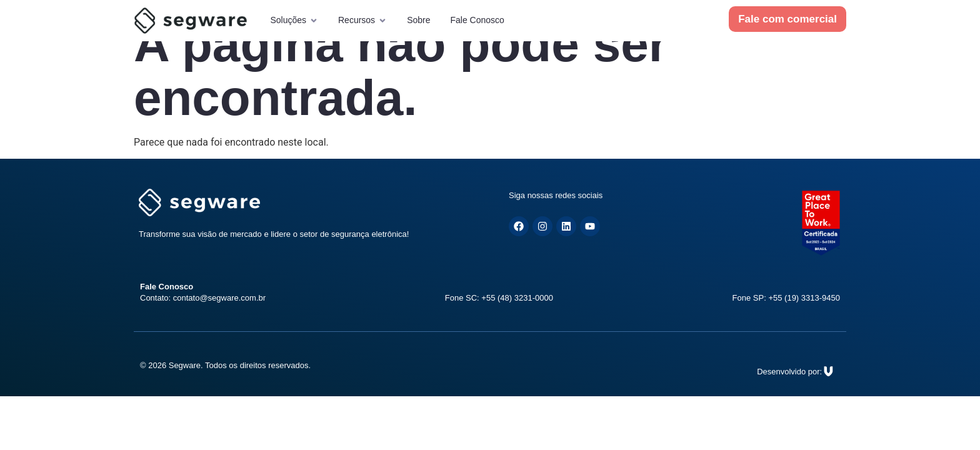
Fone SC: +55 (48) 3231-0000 (499, 298)
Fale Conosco (477, 20)
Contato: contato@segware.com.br (203, 298)
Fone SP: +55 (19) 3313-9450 (786, 298)
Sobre (418, 20)
